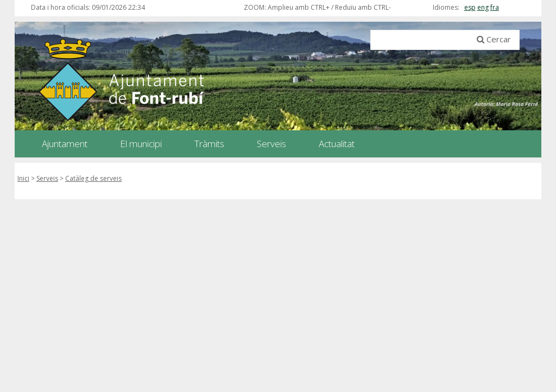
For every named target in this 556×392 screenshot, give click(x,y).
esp (470, 7)
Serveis (47, 178)
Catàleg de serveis (93, 178)
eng (483, 7)
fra (495, 7)
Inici (23, 178)
